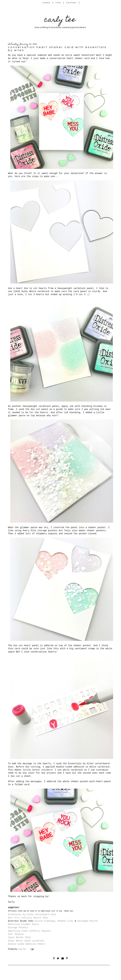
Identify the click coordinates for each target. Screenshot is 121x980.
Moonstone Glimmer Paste (23, 924)
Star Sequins (16, 934)
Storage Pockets (18, 928)
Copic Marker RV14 (19, 937)
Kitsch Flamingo (45, 921)
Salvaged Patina (87, 921)
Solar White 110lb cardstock (26, 941)
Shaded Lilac (65, 921)
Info (58, 3)
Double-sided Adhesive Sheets (27, 944)
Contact (72, 3)
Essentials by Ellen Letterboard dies (32, 915)
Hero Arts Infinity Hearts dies (28, 918)
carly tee (60, 20)
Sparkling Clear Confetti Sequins (29, 931)
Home (47, 3)
